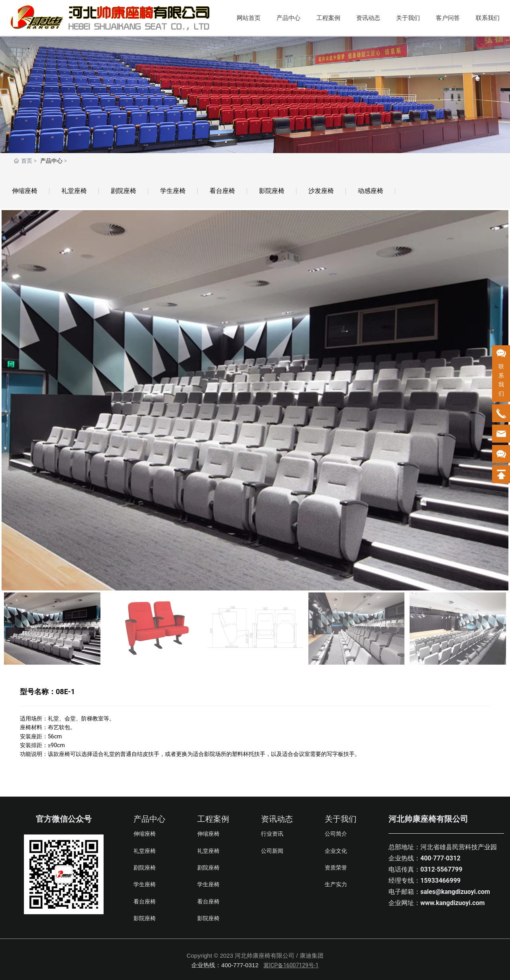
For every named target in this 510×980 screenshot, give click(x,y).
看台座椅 (222, 191)
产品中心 (288, 18)
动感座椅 (371, 191)
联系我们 (488, 18)
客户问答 (448, 18)
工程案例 (328, 18)
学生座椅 (173, 191)
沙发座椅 (321, 191)
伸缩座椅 (25, 191)
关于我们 (408, 18)
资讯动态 (368, 18)
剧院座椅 (124, 191)
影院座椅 (272, 191)
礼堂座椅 (74, 191)
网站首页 (249, 18)
